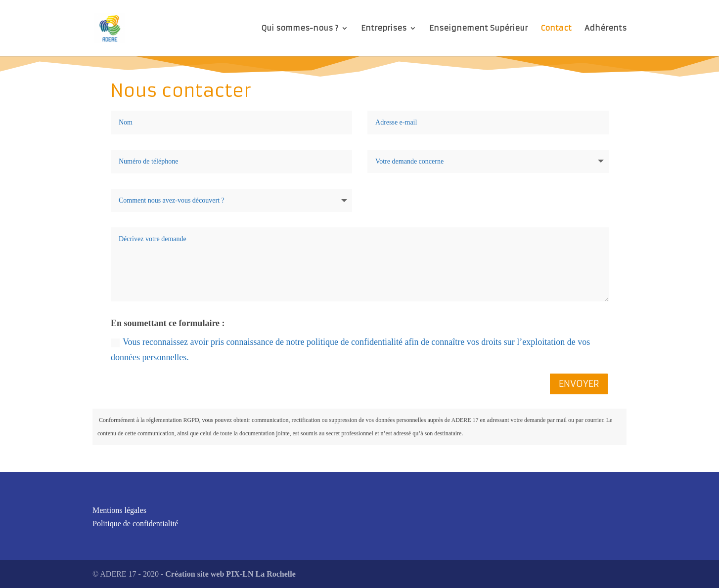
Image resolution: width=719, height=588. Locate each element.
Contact (556, 29)
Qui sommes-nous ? (300, 29)
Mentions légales (119, 510)
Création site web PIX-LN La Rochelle (230, 574)
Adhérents (606, 29)
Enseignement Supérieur (478, 29)
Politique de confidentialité (135, 524)
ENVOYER (579, 384)
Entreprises (384, 29)
